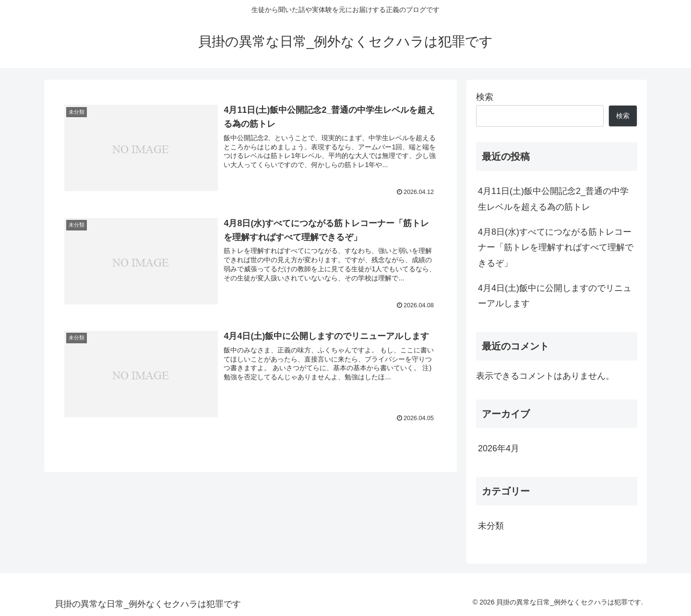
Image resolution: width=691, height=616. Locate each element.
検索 (485, 97)
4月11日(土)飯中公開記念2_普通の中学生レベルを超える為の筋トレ (553, 199)
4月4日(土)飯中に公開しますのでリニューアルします (555, 296)
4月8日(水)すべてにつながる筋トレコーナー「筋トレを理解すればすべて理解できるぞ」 (556, 248)
